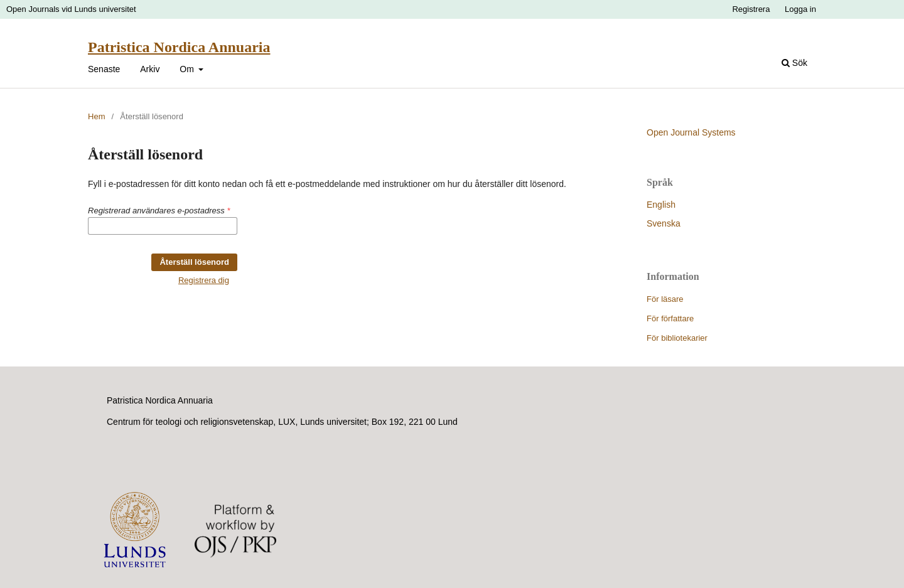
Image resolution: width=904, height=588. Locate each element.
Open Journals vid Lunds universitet (71, 9)
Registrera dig (204, 280)
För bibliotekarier (677, 338)
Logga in (800, 9)
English (661, 205)
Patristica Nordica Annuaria (179, 47)
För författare (670, 318)
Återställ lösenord (194, 262)
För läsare (665, 299)
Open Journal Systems (691, 132)
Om (188, 69)
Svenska (664, 223)
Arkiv (150, 69)
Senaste (104, 69)
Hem (96, 116)
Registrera (751, 9)
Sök (794, 63)
